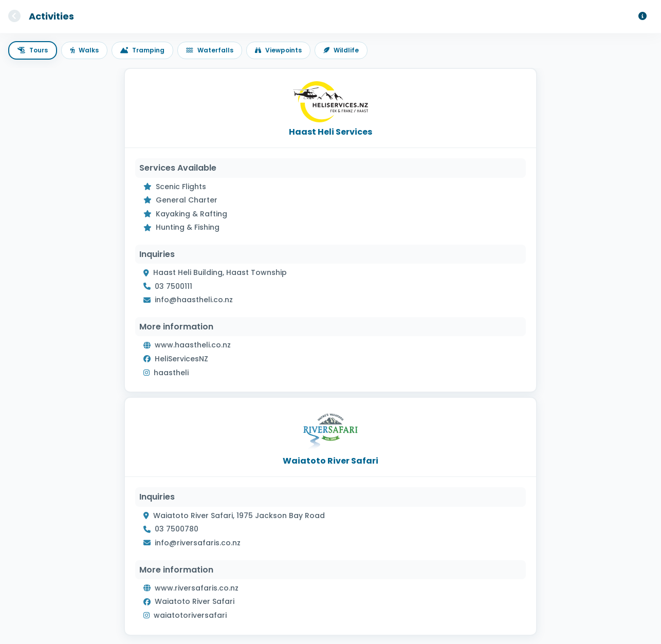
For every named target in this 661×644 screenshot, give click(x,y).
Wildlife (341, 50)
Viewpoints (278, 50)
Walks (84, 50)
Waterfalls (210, 50)
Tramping (142, 50)
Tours (33, 50)
